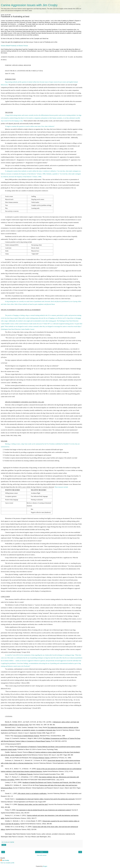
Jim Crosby (6, 860)
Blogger (45, 866)
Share (4, 845)
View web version (42, 855)
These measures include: (61, 487)
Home (42, 852)
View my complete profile (7, 863)
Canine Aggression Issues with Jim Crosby (29, 5)
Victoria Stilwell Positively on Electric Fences (14, 46)
